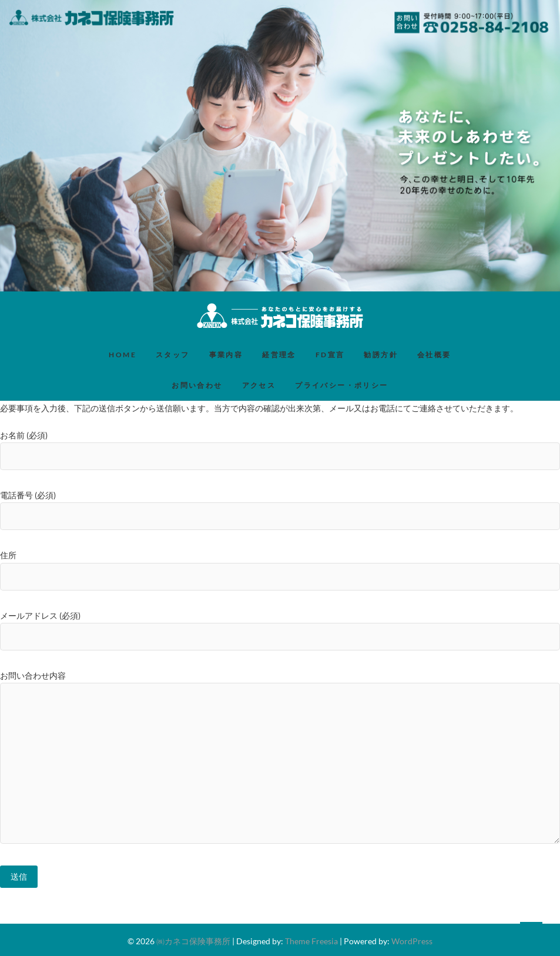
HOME (123, 355)
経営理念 (279, 355)
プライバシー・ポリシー (341, 385)
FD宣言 (330, 355)
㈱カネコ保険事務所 (193, 941)
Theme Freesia (311, 941)
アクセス (259, 385)
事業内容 (226, 355)
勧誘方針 (381, 355)
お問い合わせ (197, 385)
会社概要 (434, 355)
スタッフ (173, 355)
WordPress (412, 941)
